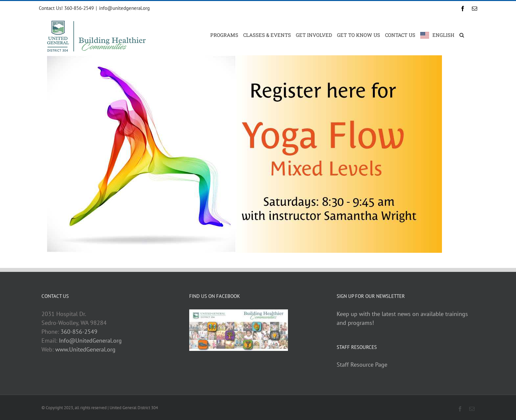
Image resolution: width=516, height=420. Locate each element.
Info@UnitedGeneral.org (90, 341)
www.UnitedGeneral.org (85, 349)
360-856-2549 (79, 332)
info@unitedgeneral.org (124, 8)
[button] (462, 35)
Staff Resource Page (362, 365)
